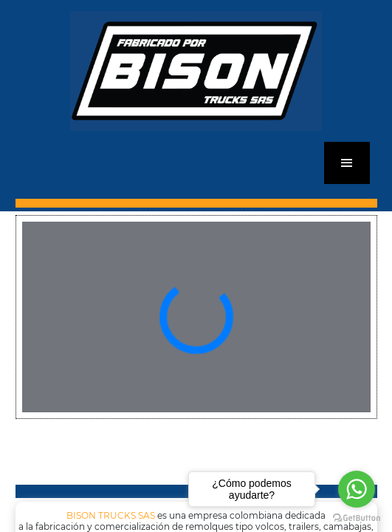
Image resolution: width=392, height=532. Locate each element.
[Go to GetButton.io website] (357, 517)
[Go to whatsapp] (357, 489)
